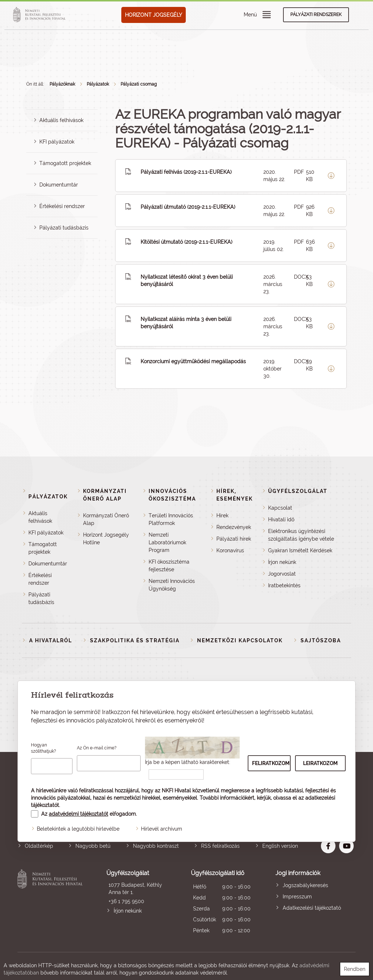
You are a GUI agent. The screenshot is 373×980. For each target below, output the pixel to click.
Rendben (355, 969)
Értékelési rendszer (62, 206)
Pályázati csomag (139, 84)
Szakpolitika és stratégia (135, 640)
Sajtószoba (321, 640)
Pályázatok (98, 84)
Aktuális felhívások (61, 120)
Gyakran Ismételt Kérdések (300, 550)
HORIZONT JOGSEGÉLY (154, 15)
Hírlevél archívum (162, 829)
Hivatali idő (281, 520)
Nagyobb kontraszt (156, 846)
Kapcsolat (280, 508)
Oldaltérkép (39, 846)
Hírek (222, 516)
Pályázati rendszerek (316, 15)
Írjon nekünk (282, 562)
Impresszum (297, 897)
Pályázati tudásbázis (64, 228)
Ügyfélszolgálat (298, 491)
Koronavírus (230, 550)
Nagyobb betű (93, 846)
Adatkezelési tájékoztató (312, 908)
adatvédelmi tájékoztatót (78, 814)
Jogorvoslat (282, 574)
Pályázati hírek (234, 539)
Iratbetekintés (284, 585)
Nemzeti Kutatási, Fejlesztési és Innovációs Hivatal (51, 903)
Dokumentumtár (59, 185)
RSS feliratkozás (220, 846)
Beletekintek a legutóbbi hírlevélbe (78, 829)
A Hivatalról (51, 640)
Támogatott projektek (65, 163)
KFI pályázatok (57, 142)
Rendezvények (234, 527)
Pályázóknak (62, 84)
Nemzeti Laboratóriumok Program (167, 542)
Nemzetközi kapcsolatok (240, 640)
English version (280, 846)
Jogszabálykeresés (305, 885)
